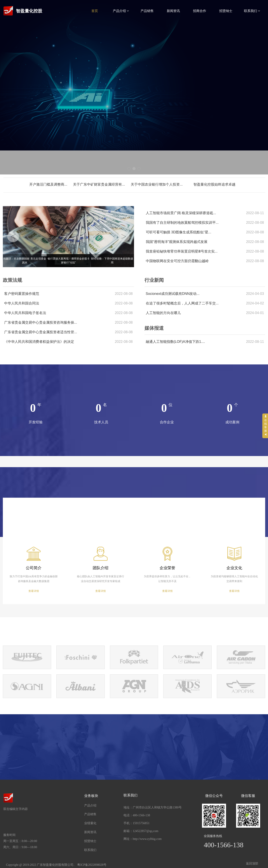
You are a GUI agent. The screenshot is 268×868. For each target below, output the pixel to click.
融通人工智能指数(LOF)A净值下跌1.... (175, 342)
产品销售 (147, 11)
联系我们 (252, 11)
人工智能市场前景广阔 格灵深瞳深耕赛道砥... (181, 213)
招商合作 (200, 11)
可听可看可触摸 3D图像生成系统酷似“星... (179, 232)
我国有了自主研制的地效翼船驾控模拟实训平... (182, 223)
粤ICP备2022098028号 (92, 865)
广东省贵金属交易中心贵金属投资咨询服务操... (41, 322)
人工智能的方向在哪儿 (163, 313)
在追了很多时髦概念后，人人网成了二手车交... (182, 303)
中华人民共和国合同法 (22, 303)
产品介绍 (121, 11)
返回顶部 (252, 864)
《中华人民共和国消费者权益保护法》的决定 (39, 342)
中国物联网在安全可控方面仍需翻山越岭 (177, 261)
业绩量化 (90, 823)
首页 (95, 11)
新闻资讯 (173, 11)
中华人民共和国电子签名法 (25, 313)
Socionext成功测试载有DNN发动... (173, 294)
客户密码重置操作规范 (22, 294)
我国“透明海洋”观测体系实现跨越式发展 (177, 242)
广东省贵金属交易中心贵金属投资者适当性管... (41, 332)
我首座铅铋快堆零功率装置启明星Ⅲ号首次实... (182, 251)
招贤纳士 (226, 11)
